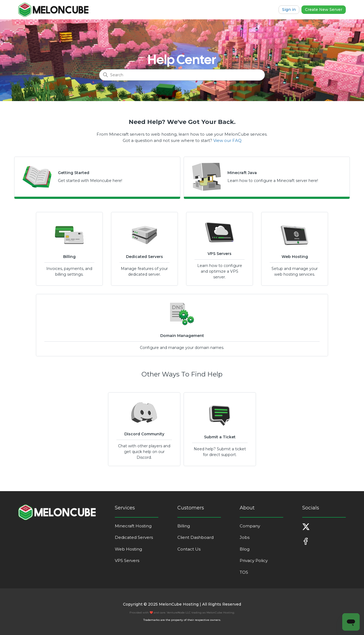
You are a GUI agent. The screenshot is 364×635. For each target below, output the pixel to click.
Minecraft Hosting (133, 526)
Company (250, 526)
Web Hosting (128, 549)
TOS (244, 572)
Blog (245, 549)
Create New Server (324, 10)
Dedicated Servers (134, 537)
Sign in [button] (289, 10)
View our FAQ (227, 140)
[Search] (182, 75)
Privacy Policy (254, 560)
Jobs (245, 537)
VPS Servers (127, 560)
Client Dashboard (195, 537)
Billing (184, 526)
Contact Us (189, 549)
